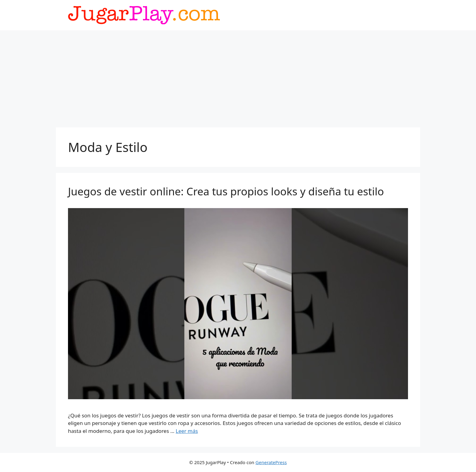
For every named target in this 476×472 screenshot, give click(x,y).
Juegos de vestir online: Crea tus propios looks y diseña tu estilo (226, 191)
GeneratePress (271, 462)
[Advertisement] (238, 76)
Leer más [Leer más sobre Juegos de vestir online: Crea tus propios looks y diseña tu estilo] (187, 431)
